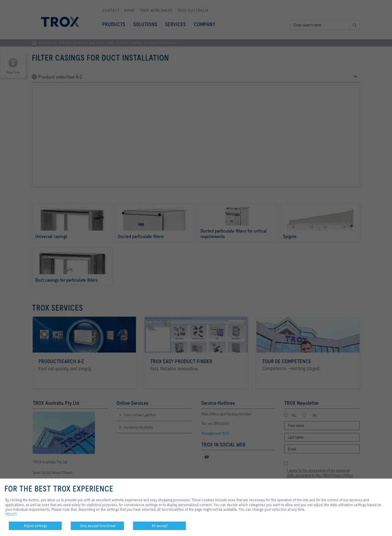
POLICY (11, 514)
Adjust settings (35, 526)
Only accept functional (97, 526)
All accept (160, 526)
